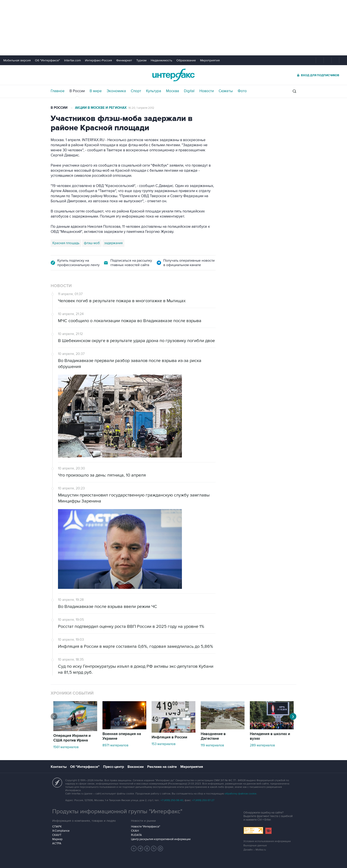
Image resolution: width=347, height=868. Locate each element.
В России (77, 91)
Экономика (116, 91)
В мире (96, 91)
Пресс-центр (114, 767)
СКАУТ (57, 835)
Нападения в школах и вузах (270, 736)
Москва (173, 91)
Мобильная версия (17, 60)
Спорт (136, 91)
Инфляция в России (169, 737)
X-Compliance (61, 831)
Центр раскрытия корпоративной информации (161, 839)
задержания (113, 243)
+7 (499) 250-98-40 (172, 800)
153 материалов (164, 744)
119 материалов (212, 745)
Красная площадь (66, 243)
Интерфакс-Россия (98, 60)
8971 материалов (115, 745)
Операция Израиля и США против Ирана (72, 738)
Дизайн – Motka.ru (255, 850)
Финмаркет (124, 60)
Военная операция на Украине (122, 736)
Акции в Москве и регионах (101, 108)
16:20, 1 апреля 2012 (141, 108)
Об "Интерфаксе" (47, 60)
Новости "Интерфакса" (146, 827)
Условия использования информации (267, 841)
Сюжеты (226, 91)
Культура (154, 91)
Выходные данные (255, 846)
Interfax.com (72, 60)
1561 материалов (66, 747)
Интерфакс (173, 75)
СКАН (135, 831)
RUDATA (136, 835)
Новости (207, 91)
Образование (186, 60)
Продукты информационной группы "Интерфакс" (117, 812)
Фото (242, 91)
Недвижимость (161, 60)
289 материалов (262, 745)
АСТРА (57, 843)
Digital (189, 91)
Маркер (57, 839)
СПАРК (57, 827)
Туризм (141, 60)
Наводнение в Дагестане (213, 736)
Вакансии (136, 767)
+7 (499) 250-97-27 (203, 800)
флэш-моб (92, 243)
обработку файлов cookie (241, 794)
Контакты (59, 767)
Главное (58, 91)
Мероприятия (210, 60)
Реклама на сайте (162, 767)
